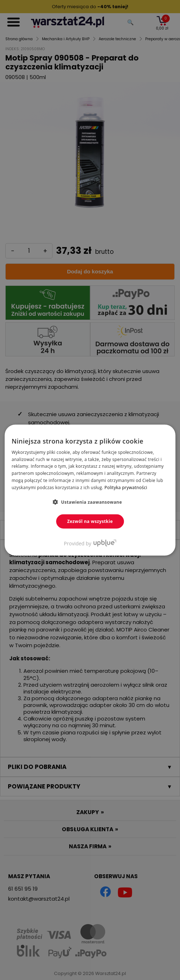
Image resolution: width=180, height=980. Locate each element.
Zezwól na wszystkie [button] (90, 521)
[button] (90, 502)
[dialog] (90, 490)
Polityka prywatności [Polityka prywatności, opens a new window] (126, 488)
